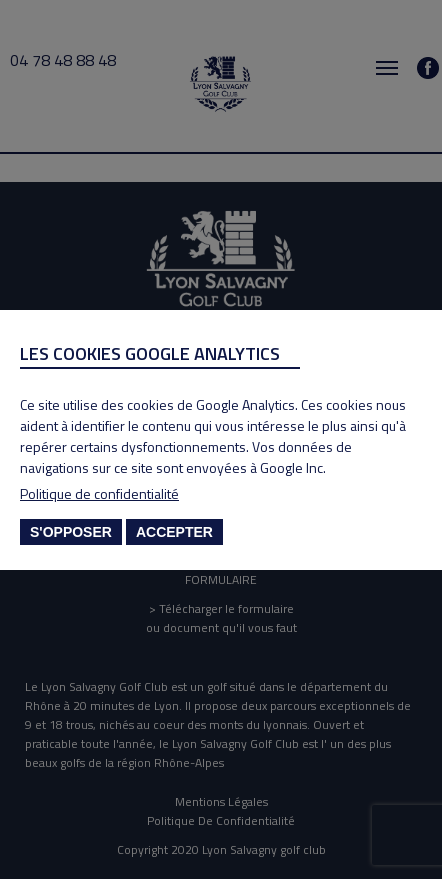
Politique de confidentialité (99, 493)
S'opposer (71, 532)
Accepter (174, 532)
